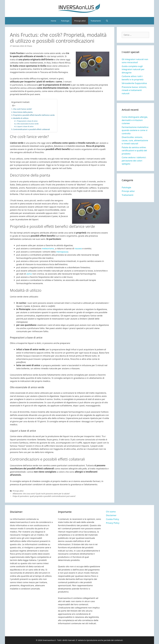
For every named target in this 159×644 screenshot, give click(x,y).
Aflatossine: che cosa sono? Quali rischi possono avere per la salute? (41, 494)
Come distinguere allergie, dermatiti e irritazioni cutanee (135, 120)
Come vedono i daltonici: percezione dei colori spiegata (134, 161)
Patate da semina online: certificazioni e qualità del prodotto (134, 150)
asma (29, 274)
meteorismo (48, 248)
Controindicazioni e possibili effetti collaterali (31, 129)
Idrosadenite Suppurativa (134, 83)
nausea (78, 248)
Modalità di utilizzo (21, 118)
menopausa (62, 252)
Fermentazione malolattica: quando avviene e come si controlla (135, 130)
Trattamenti (96, 21)
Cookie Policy (112, 519)
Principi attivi (80, 21)
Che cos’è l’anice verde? (22, 109)
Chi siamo (111, 512)
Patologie (65, 21)
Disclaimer (111, 515)
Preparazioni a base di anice (27, 121)
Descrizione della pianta (23, 112)
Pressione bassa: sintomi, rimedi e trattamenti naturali (134, 90)
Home (53, 21)
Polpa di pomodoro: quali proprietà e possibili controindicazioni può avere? (44, 496)
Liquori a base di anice (25, 126)
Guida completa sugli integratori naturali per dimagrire (133, 69)
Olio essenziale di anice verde (28, 124)
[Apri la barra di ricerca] (107, 21)
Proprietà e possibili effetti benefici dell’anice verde (34, 115)
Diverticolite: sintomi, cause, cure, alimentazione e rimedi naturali (135, 140)
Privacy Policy (113, 523)
